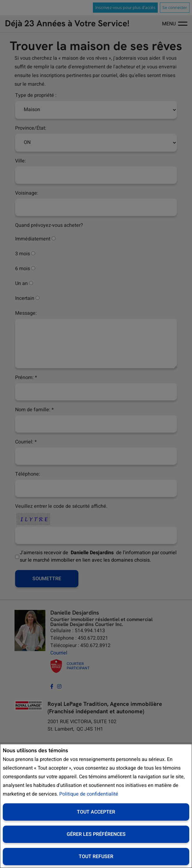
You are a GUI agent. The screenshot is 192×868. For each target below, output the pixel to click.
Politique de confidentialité (89, 794)
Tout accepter (96, 812)
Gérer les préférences (96, 834)
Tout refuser (96, 857)
